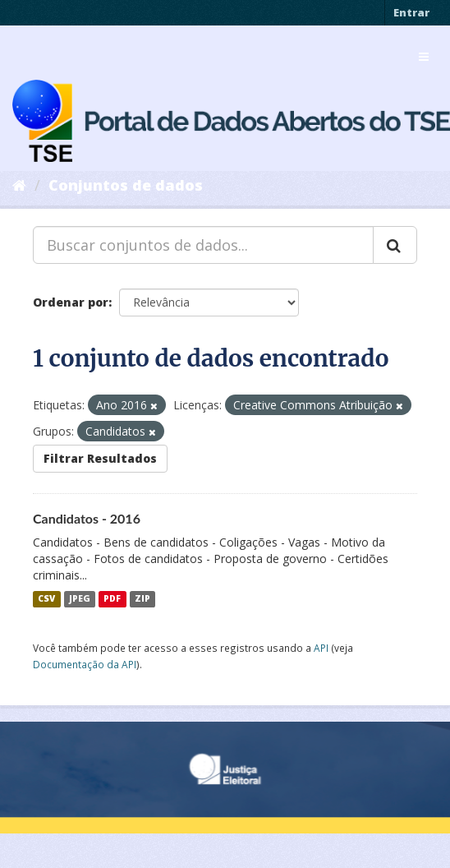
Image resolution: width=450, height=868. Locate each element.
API (321, 648)
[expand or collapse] (424, 57)
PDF (112, 599)
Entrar (411, 12)
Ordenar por (71, 302)
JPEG (80, 599)
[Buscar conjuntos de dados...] (203, 245)
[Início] (19, 185)
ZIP (142, 599)
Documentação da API (85, 664)
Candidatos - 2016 (87, 518)
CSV (46, 599)
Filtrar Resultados (100, 458)
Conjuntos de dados (126, 185)
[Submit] (395, 245)
